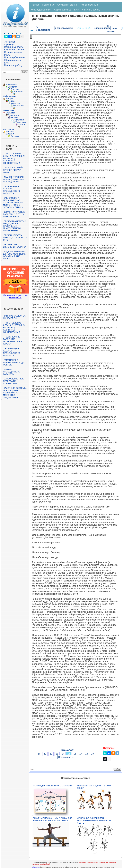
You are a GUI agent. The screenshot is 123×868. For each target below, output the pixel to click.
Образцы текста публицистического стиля (15, 238)
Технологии (21, 122)
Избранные (49, 5)
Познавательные (89, 5)
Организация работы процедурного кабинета (11, 190)
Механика (10, 113)
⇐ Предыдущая (64, 28)
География (18, 91)
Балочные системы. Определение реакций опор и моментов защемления (15, 393)
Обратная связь (13, 60)
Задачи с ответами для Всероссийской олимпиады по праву (15, 255)
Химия (11, 134)
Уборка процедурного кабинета (11, 372)
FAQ (7, 63)
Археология (11, 84)
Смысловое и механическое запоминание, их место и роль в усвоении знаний (13, 203)
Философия (9, 129)
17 (81, 754)
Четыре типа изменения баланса (15, 246)
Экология (15, 136)
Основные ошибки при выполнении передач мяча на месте (94, 821)
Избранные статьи (14, 47)
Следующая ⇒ (102, 28)
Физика (21, 124)
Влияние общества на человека (14, 317)
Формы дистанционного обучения (53, 786)
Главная (35, 5)
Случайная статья (14, 50)
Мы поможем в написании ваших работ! (15, 296)
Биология (12, 87)
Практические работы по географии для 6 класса (12, 340)
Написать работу (13, 65)
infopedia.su (36, 867)
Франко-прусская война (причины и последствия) (13, 179)
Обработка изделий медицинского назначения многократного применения (14, 226)
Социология (19, 120)
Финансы (10, 132)
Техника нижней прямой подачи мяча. (13, 170)
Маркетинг (15, 103)
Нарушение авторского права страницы (92, 863)
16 (75, 754)
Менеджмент (9, 110)
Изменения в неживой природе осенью (14, 362)
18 (87, 754)
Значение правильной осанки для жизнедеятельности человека (52, 819)
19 (93, 754)
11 (45, 754)
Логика (11, 101)
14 (63, 754)
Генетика (15, 89)
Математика (19, 106)
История (9, 99)
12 (51, 754)
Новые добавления (15, 57)
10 (39, 754)
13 (57, 754)
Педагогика (13, 115)
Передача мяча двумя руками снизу (94, 787)
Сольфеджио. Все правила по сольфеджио (13, 381)
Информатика (10, 96)
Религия (14, 117)
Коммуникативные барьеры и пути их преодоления (14, 214)
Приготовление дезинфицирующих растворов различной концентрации (14, 158)
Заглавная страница (10, 43)
